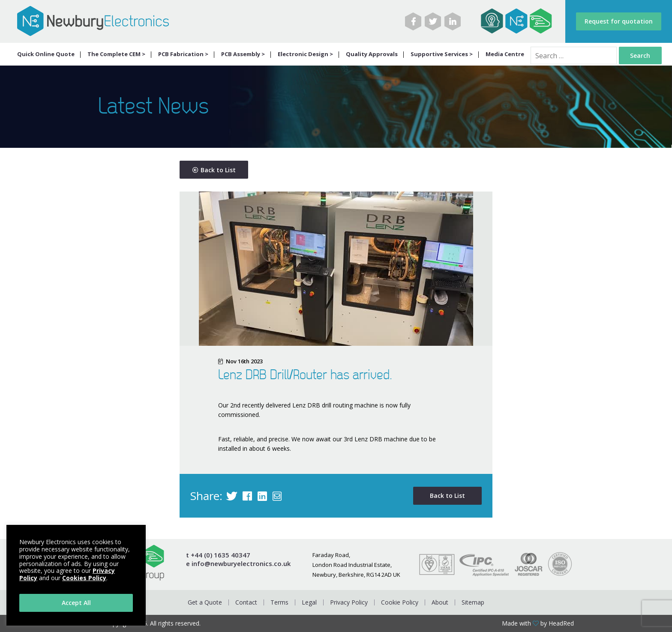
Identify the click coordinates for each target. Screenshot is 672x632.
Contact (246, 602)
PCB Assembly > (243, 54)
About (440, 602)
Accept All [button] (76, 603)
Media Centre (505, 54)
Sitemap (473, 602)
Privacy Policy (349, 602)
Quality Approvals (372, 54)
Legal (309, 602)
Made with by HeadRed (538, 623)
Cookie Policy (400, 602)
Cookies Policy (84, 578)
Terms (279, 602)
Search (640, 55)
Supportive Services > (442, 54)
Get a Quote (205, 602)
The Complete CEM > (116, 54)
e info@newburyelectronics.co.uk (238, 564)
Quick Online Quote (46, 54)
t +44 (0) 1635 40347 (218, 555)
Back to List (214, 170)
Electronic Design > (305, 54)
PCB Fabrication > (183, 54)
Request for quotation (619, 21)
